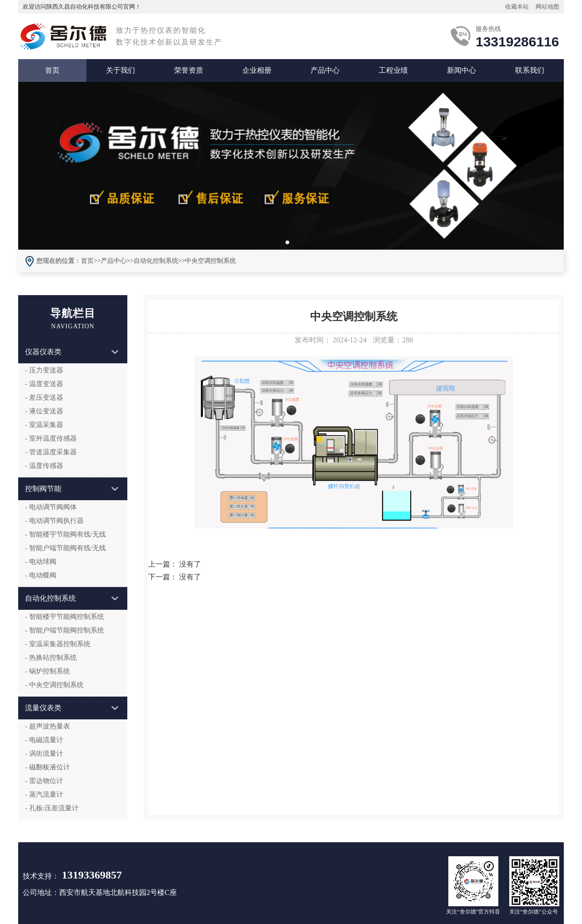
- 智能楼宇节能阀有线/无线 (65, 534)
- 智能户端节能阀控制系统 (65, 630)
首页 (52, 70)
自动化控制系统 (156, 261)
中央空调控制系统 (211, 261)
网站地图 (547, 7)
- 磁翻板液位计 (48, 767)
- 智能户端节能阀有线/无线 (65, 548)
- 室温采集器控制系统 (58, 644)
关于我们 (120, 70)
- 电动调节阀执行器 (54, 521)
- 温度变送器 (44, 384)
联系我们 (530, 70)
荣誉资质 (189, 70)
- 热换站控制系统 (51, 658)
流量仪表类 (72, 708)
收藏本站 (517, 7)
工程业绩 (393, 70)
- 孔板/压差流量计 (52, 808)
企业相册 (257, 70)
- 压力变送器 (44, 370)
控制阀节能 (72, 489)
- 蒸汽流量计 (44, 794)
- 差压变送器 (44, 397)
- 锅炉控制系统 (48, 671)
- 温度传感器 (44, 466)
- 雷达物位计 (44, 781)
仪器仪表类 (72, 352)
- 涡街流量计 (44, 753)
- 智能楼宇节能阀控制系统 (65, 617)
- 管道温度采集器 (51, 452)
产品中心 (325, 70)
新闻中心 (462, 70)
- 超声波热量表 (48, 726)
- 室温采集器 (44, 425)
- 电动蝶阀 (41, 575)
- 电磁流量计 (44, 740)
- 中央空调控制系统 (54, 685)
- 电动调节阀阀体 (51, 507)
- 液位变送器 (44, 411)
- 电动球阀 (41, 562)
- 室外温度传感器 (51, 438)
